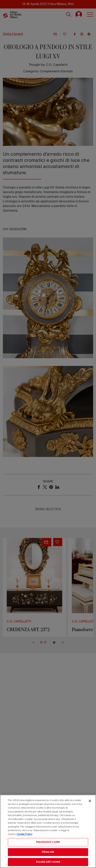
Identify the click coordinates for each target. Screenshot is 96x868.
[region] (48, 831)
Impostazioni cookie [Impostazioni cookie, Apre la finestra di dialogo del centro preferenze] (48, 842)
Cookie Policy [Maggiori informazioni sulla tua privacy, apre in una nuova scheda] (24, 834)
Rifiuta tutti (48, 852)
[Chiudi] (90, 801)
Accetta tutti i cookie (48, 862)
